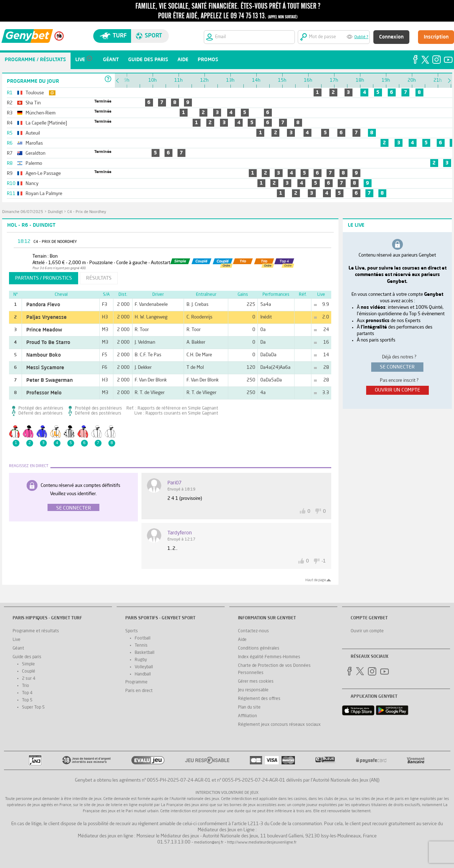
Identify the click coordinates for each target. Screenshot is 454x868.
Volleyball (144, 667)
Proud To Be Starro (48, 343)
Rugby (141, 660)
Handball (143, 674)
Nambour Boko (44, 355)
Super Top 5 (33, 707)
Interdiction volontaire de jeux (227, 793)
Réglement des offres (259, 699)
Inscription (436, 37)
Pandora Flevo (43, 305)
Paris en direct (139, 691)
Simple (28, 664)
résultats (99, 278)
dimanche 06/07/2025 (23, 212)
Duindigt (55, 212)
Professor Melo (44, 393)
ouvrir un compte (397, 390)
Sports (132, 631)
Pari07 (174, 483)
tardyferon (180, 533)
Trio (26, 686)
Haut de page (316, 580)
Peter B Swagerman (50, 380)
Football (143, 638)
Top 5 (27, 700)
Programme (136, 682)
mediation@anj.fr (209, 843)
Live (17, 640)
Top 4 (27, 693)
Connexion (391, 37)
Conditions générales (259, 648)
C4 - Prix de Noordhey (87, 212)
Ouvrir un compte (367, 631)
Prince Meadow (44, 330)
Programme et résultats (36, 631)
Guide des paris (27, 657)
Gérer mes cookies (256, 682)
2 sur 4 (29, 679)
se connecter (397, 367)
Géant (18, 648)
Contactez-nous (253, 631)
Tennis (141, 646)
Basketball (145, 653)
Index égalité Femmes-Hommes (269, 657)
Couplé (29, 672)
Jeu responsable (253, 690)
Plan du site (249, 707)
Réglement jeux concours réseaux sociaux (279, 725)
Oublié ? (361, 37)
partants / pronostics (44, 278)
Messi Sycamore (45, 368)
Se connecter (74, 508)
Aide (242, 640)
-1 (324, 561)
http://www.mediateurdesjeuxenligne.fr (262, 843)
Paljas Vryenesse (46, 317)
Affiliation (248, 716)
